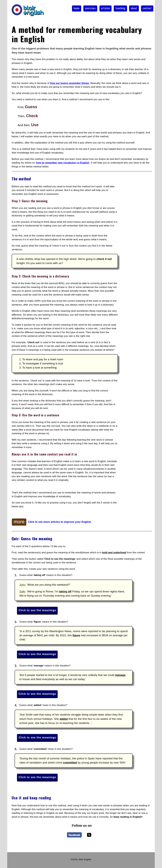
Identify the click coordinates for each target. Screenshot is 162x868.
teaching (120, 8)
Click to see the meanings (37, 610)
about (134, 8)
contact (147, 8)
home (77, 8)
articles (105, 8)
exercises (90, 8)
